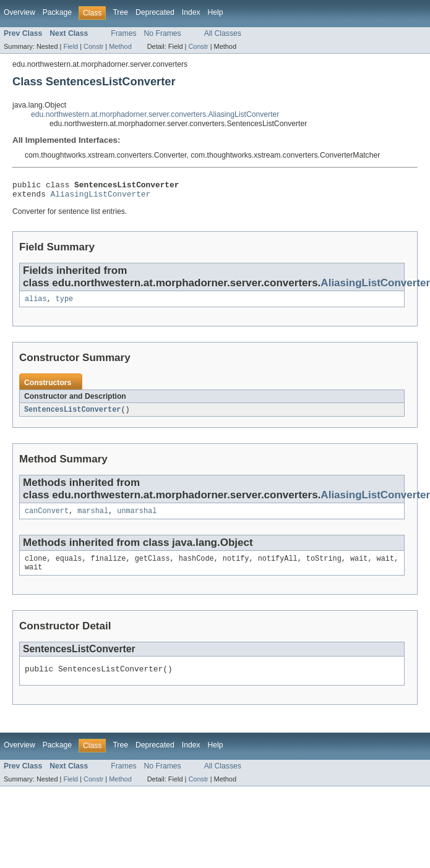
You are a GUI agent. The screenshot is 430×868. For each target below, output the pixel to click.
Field (71, 46)
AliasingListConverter (101, 197)
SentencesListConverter (72, 415)
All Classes (223, 33)
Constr (93, 46)
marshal (93, 517)
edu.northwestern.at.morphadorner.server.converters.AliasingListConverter (155, 114)
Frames (123, 33)
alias (36, 304)
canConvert (47, 517)
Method (120, 46)
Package (57, 12)
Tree (120, 12)
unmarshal (137, 517)
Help (216, 12)
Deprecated (155, 12)
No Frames (163, 33)
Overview (19, 12)
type (64, 304)
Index (191, 12)
